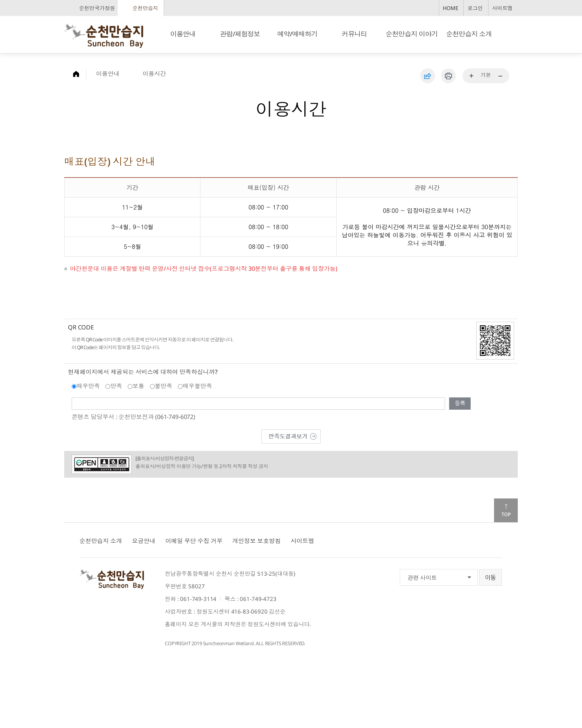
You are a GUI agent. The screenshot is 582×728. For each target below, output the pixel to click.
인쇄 (448, 76)
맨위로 (506, 510)
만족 (116, 386)
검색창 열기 (509, 34)
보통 (138, 386)
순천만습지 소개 (469, 34)
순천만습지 (145, 8)
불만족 (164, 386)
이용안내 (183, 34)
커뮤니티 (354, 34)
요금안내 (143, 541)
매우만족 (88, 386)
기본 (486, 75)
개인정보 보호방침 (257, 541)
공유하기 (428, 76)
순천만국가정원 (97, 8)
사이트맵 (502, 8)
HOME (450, 8)
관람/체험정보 (240, 34)
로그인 (475, 8)
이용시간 (154, 74)
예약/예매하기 (297, 34)
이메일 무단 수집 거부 (194, 541)
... (472, 76)
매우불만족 (197, 386)
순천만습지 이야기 (412, 34)
